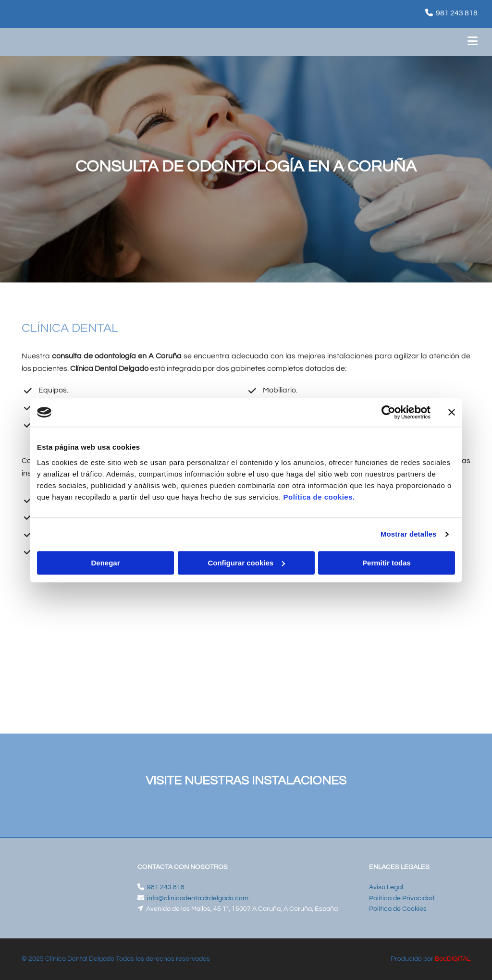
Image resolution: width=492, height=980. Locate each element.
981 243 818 (457, 13)
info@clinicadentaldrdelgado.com (198, 898)
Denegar (105, 563)
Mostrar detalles (409, 534)
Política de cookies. (319, 497)
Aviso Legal (386, 887)
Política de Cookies (398, 909)
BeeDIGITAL (453, 959)
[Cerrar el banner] (452, 412)
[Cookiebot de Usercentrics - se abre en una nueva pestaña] (388, 412)
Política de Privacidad (402, 898)
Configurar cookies (246, 563)
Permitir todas (387, 563)
